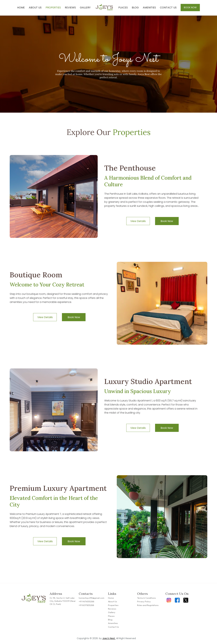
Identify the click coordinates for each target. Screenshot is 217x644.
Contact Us (168, 8)
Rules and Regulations (148, 605)
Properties (53, 8)
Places (123, 8)
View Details (138, 221)
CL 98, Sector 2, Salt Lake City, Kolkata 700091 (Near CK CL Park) (63, 601)
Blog (135, 8)
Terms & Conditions (146, 598)
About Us (35, 8)
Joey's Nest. (109, 638)
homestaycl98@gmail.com (92, 598)
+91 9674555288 (87, 601)
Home (21, 8)
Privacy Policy (144, 601)
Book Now (190, 7)
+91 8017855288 (86, 605)
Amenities (149, 8)
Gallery (85, 8)
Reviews (70, 8)
